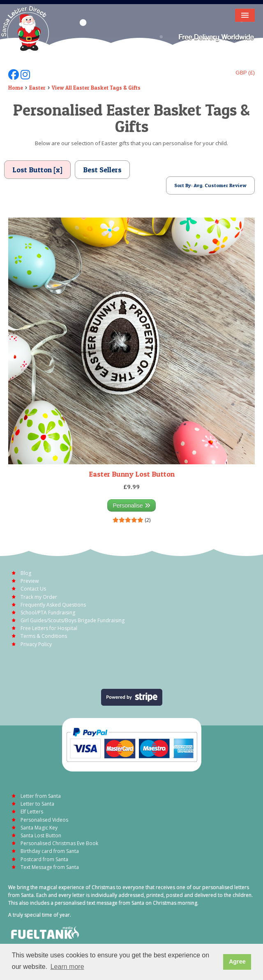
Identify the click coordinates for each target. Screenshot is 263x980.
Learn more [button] (67, 967)
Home (16, 88)
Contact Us (33, 589)
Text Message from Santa (50, 867)
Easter (37, 88)
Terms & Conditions (44, 636)
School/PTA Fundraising (48, 613)
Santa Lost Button (41, 835)
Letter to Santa (37, 804)
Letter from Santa (41, 796)
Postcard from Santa (44, 859)
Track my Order (39, 597)
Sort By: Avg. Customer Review (210, 185)
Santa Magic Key (39, 828)
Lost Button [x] (37, 170)
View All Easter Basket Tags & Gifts (96, 88)
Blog (26, 573)
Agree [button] (237, 961)
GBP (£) (245, 73)
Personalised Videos (44, 820)
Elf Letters (32, 812)
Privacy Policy (36, 644)
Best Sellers (102, 170)
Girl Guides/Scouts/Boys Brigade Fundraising (73, 620)
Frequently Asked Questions (53, 605)
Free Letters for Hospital (49, 628)
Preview (30, 581)
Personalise (131, 505)
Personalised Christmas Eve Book (59, 843)
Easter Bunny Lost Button (132, 474)
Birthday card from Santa (50, 851)
